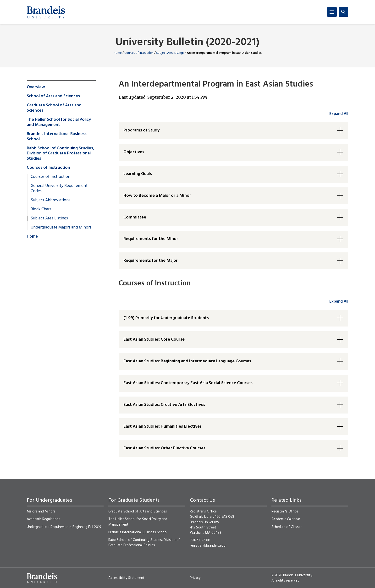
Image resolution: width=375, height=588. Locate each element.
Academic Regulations (44, 519)
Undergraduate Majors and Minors (61, 228)
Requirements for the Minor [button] (151, 239)
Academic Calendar (286, 519)
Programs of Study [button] (141, 130)
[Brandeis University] (46, 12)
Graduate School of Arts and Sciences (54, 108)
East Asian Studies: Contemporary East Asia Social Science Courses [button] (188, 383)
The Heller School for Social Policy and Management (59, 122)
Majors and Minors (41, 512)
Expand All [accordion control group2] (339, 302)
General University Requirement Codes (59, 189)
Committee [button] (135, 217)
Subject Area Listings (170, 53)
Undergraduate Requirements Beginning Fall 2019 (64, 527)
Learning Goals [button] (138, 174)
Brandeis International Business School (57, 137)
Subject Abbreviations (50, 200)
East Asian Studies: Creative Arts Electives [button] (164, 405)
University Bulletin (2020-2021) (187, 43)
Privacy (195, 578)
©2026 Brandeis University (292, 575)
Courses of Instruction (139, 53)
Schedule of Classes (287, 527)
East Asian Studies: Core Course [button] (154, 340)
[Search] (343, 12)
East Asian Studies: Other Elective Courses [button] (164, 448)
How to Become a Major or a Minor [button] (157, 196)
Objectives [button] (134, 152)
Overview (36, 87)
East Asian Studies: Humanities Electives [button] (163, 427)
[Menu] (332, 12)
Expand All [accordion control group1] (339, 114)
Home (118, 53)
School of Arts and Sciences (53, 96)
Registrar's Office (285, 512)
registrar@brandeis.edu (208, 546)
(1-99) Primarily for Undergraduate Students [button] (166, 318)
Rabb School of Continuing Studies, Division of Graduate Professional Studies (61, 154)
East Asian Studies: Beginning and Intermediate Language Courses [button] (187, 361)
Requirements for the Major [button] (151, 261)
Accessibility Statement (126, 578)
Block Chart (41, 209)
